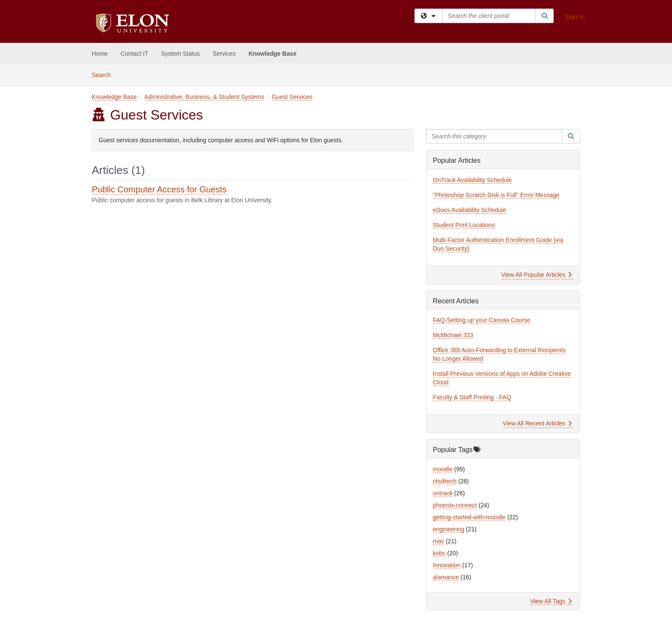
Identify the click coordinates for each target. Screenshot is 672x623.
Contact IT (134, 54)
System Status (180, 54)
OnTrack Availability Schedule (472, 180)
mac (438, 541)
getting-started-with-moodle (469, 517)
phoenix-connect (455, 505)
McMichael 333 (453, 335)
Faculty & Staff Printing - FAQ (472, 397)
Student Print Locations (464, 225)
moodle (443, 469)
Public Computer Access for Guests (159, 189)
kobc (439, 553)
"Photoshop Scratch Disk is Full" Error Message (496, 195)
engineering (448, 529)
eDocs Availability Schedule (469, 210)
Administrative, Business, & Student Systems (204, 97)
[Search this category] (494, 136)
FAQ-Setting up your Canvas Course (481, 320)
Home (100, 54)
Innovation (447, 565)
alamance (446, 577)
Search (104, 74)
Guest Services (292, 97)
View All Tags (551, 601)
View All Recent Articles (537, 423)
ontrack (443, 493)
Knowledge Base (273, 54)
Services (224, 54)
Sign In (574, 16)
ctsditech (445, 481)
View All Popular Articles (536, 275)
